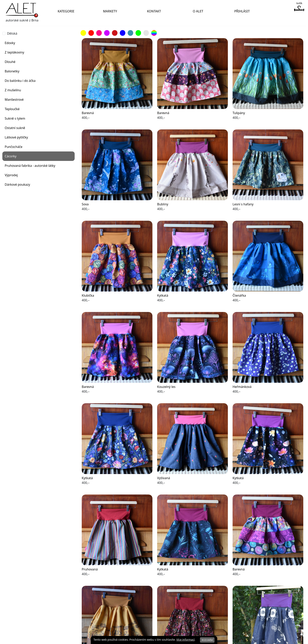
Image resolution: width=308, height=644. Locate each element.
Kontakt (154, 11)
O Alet (198, 11)
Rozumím (207, 640)
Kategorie (66, 11)
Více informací (186, 640)
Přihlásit (242, 11)
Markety (110, 11)
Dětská (12, 33)
